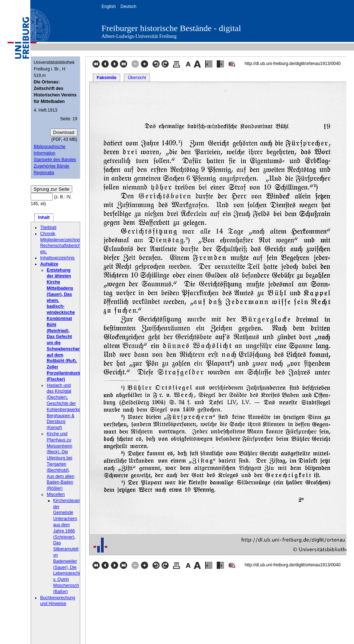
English (109, 7)
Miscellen (56, 494)
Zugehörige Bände (51, 166)
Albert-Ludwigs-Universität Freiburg (139, 36)
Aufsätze (49, 264)
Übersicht (137, 78)
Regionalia (44, 173)
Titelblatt (48, 228)
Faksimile (107, 78)
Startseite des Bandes (55, 160)
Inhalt (44, 217)
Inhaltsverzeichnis (57, 258)
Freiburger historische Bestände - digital (171, 28)
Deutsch (128, 7)
